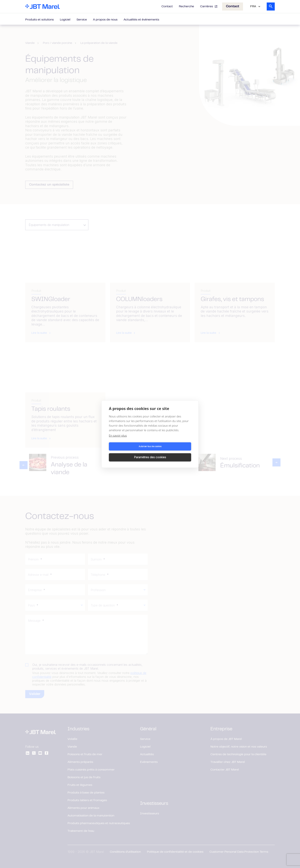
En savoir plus (118, 441)
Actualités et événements (141, 20)
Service (82, 20)
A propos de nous (105, 20)
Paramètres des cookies (171, 452)
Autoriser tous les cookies (129, 452)
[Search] (271, 7)
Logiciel (65, 20)
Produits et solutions (40, 20)
